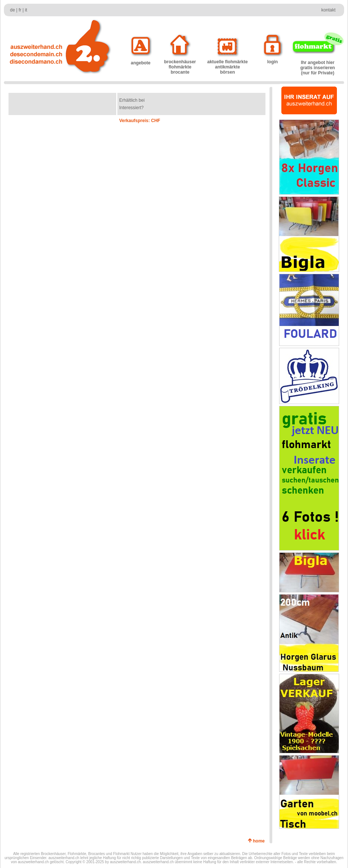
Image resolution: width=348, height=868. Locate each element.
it (26, 10)
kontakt (329, 10)
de (12, 10)
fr (20, 10)
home (260, 841)
